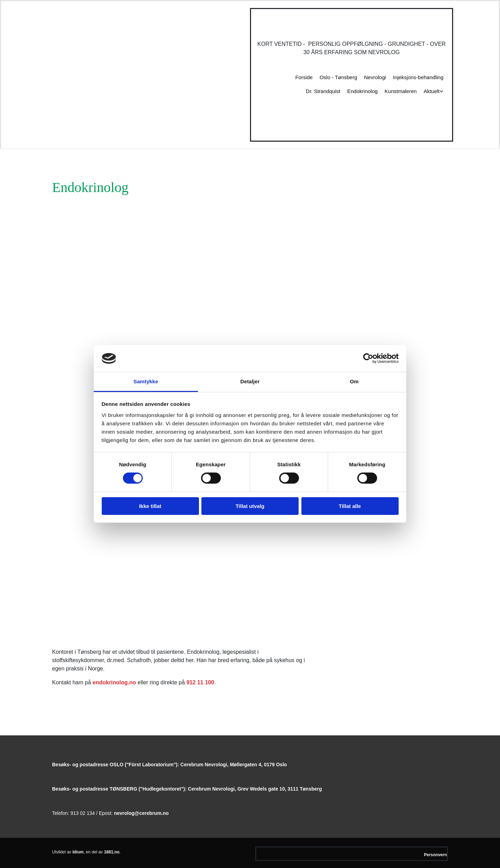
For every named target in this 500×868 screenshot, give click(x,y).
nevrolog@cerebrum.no (141, 813)
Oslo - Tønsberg (338, 77)
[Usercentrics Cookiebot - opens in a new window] (368, 358)
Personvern (435, 855)
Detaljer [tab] (250, 381)
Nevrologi (375, 77)
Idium (78, 852)
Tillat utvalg (250, 506)
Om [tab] (354, 381)
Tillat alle (350, 506)
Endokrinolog (362, 91)
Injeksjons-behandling (418, 77)
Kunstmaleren (401, 91)
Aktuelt (432, 91)
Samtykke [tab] (146, 381)
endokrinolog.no (114, 682)
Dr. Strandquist (323, 91)
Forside (304, 77)
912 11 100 (200, 682)
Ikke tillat (150, 506)
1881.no (112, 852)
